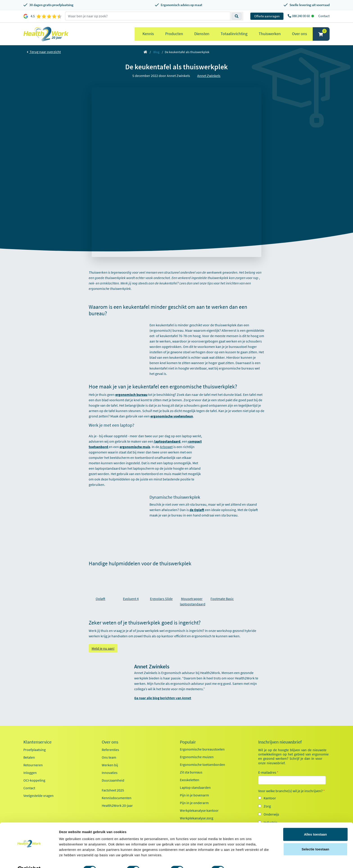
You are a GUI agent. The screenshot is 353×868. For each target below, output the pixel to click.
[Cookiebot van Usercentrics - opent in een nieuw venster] (29, 859)
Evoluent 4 (131, 599)
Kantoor (270, 798)
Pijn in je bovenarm (194, 795)
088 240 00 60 (301, 16)
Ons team (109, 757)
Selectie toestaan (316, 839)
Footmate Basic (222, 599)
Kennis (148, 34)
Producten (174, 34)
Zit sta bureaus (191, 772)
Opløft (101, 599)
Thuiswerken (270, 34)
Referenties (110, 750)
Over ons (300, 34)
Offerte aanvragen (267, 16)
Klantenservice (37, 742)
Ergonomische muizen (197, 757)
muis (146, 447)
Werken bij (110, 765)
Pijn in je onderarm (194, 803)
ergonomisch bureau (131, 395)
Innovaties (110, 773)
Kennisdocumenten (117, 798)
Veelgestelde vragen (38, 796)
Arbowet (166, 447)
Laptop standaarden (195, 787)
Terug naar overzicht (44, 52)
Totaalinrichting (234, 34)
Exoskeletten (190, 780)
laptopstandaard (167, 441)
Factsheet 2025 (113, 790)
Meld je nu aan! (103, 648)
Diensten (202, 34)
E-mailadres (268, 772)
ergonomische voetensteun (172, 416)
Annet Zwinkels (209, 76)
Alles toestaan (315, 824)
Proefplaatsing (35, 750)
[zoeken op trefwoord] (148, 16)
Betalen (29, 757)
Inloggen (30, 773)
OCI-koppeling (34, 780)
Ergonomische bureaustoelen (202, 749)
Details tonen (243, 859)
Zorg (267, 806)
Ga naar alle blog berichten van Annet (163, 698)
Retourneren (33, 765)
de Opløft (197, 510)
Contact (324, 16)
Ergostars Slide (161, 599)
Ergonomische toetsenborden (203, 764)
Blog (156, 52)
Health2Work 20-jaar (117, 805)
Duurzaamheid (113, 780)
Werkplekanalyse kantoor (199, 810)
